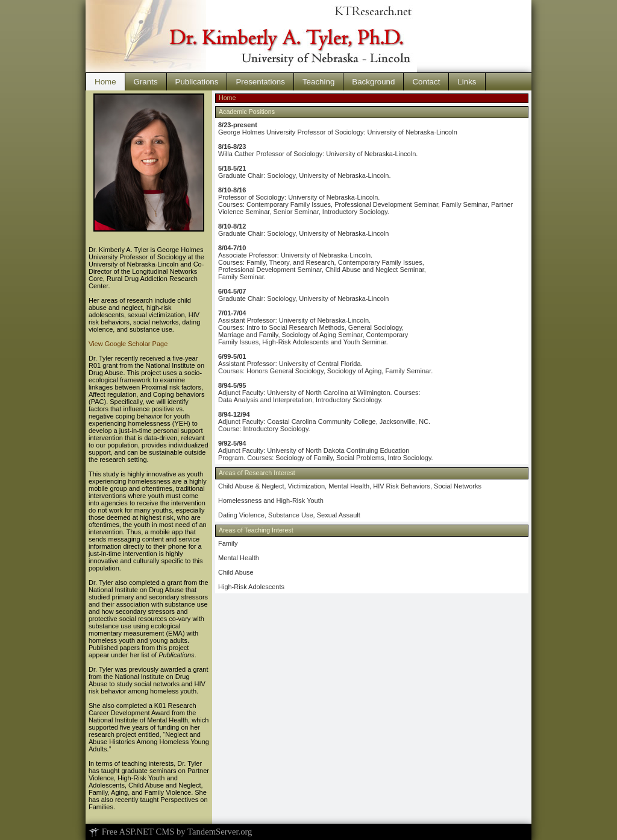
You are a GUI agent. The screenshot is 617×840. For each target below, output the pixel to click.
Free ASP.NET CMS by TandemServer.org (170, 832)
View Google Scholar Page (128, 344)
